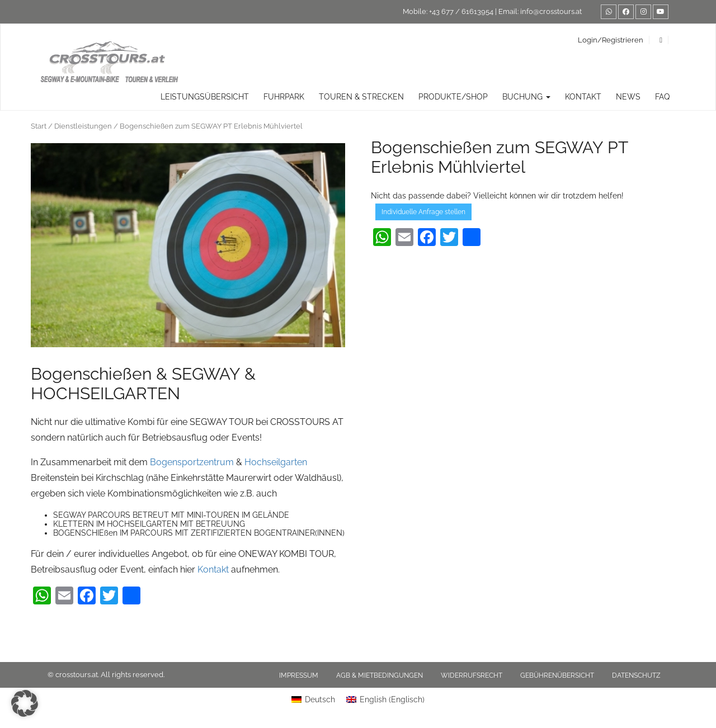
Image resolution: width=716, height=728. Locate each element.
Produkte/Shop (453, 97)
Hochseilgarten (276, 462)
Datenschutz (636, 675)
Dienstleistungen (83, 126)
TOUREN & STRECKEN (361, 97)
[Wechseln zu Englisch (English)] (385, 699)
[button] (25, 703)
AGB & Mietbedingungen (380, 675)
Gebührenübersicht (557, 675)
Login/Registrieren (611, 40)
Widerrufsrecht (472, 675)
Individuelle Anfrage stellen (423, 212)
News (628, 97)
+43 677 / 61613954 (461, 11)
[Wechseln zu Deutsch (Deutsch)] (313, 699)
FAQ (662, 97)
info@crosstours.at (551, 11)
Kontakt (583, 97)
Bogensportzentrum (191, 462)
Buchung (526, 97)
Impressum (299, 675)
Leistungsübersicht (205, 97)
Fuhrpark (284, 97)
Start (39, 126)
